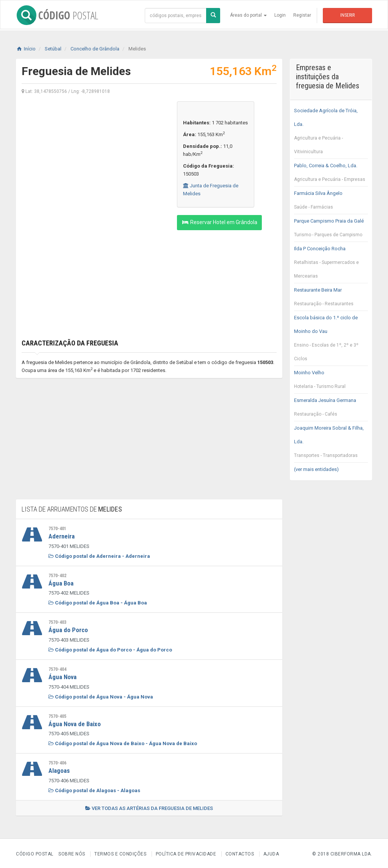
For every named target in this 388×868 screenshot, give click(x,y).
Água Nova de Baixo (75, 723)
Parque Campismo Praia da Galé (331, 230)
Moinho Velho (331, 381)
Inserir (347, 15)
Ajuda (271, 852)
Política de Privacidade (186, 852)
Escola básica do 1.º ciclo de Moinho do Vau (331, 340)
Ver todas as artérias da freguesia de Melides (149, 807)
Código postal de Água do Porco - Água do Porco (110, 649)
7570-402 (57, 575)
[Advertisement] (94, 154)
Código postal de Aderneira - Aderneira (99, 556)
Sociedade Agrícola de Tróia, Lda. (331, 133)
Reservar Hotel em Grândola (219, 222)
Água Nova (63, 676)
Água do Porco (68, 629)
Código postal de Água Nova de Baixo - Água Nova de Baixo (123, 742)
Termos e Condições (120, 852)
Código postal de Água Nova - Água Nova (101, 696)
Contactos (240, 852)
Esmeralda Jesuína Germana (331, 409)
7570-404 (57, 669)
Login (280, 15)
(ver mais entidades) (316, 469)
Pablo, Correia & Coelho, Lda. (331, 174)
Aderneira (62, 536)
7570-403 (57, 622)
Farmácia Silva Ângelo (331, 202)
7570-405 (57, 715)
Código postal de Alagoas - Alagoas (94, 789)
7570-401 (57, 529)
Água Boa (61, 583)
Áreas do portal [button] (248, 15)
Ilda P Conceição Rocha (331, 264)
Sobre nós (72, 852)
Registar (302, 15)
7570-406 (57, 762)
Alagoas (59, 769)
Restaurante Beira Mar (331, 299)
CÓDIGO (57, 15)
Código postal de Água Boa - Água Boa (98, 602)
